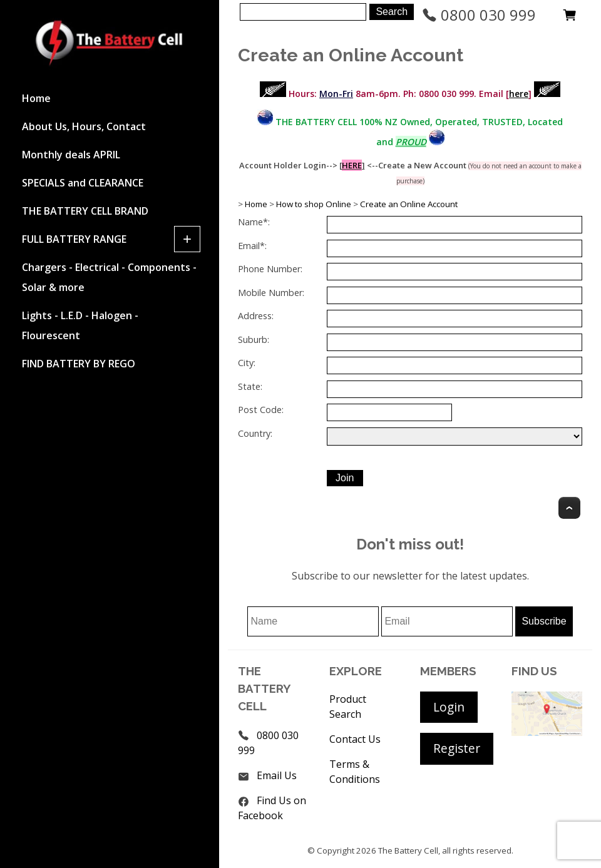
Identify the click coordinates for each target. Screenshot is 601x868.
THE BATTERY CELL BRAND (85, 211)
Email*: (252, 246)
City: (247, 363)
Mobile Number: (271, 293)
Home (36, 98)
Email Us (277, 775)
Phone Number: (270, 269)
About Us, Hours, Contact (84, 126)
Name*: (254, 222)
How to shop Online (314, 204)
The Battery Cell (408, 850)
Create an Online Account (409, 204)
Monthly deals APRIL (71, 155)
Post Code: (261, 410)
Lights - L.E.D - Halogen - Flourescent (80, 325)
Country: (255, 433)
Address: (256, 316)
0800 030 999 (479, 15)
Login (449, 707)
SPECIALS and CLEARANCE (83, 183)
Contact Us (355, 739)
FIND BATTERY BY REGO (79, 364)
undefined (455, 437)
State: (250, 386)
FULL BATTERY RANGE (74, 239)
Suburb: (254, 340)
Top (569, 508)
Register (457, 748)
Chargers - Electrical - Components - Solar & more (109, 277)
